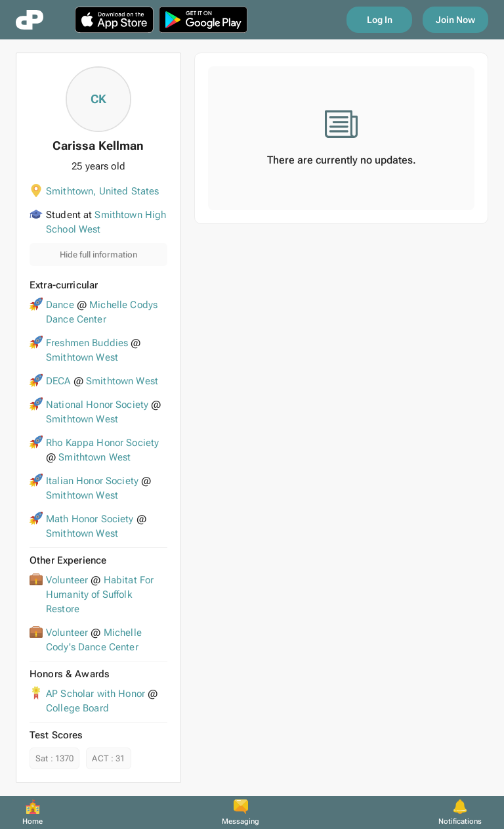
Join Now (455, 20)
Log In (380, 20)
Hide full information (98, 255)
